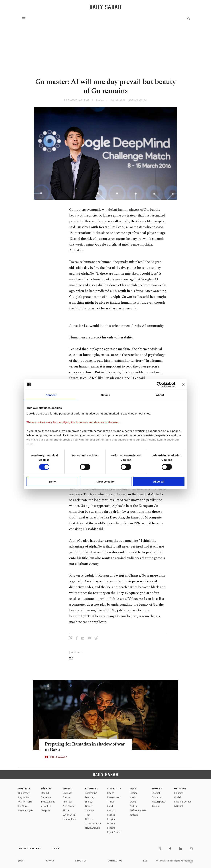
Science (111, 815)
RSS (145, 861)
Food (110, 806)
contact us (115, 861)
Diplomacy (24, 793)
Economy (90, 797)
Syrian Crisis (69, 815)
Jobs (21, 861)
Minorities (46, 806)
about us (81, 861)
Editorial (178, 806)
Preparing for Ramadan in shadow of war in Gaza (85, 747)
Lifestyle (114, 789)
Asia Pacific (69, 806)
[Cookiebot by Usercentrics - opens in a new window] (159, 384)
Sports (157, 789)
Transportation (93, 823)
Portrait (134, 806)
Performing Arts (138, 810)
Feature (111, 828)
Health (111, 793)
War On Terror (26, 802)
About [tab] (160, 395)
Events (133, 802)
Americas (68, 802)
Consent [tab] (51, 395)
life (71, 658)
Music (133, 797)
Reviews (134, 815)
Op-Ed (177, 797)
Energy (89, 802)
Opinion (180, 789)
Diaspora (45, 810)
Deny (52, 482)
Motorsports (158, 802)
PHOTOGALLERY (58, 757)
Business (92, 789)
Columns (179, 793)
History (111, 823)
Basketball (157, 797)
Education (46, 797)
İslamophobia (70, 819)
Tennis (155, 806)
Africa (66, 810)
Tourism (89, 810)
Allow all (159, 482)
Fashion (111, 810)
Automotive (91, 793)
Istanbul (45, 793)
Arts (133, 789)
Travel (110, 802)
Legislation (24, 797)
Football (156, 793)
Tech (88, 815)
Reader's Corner (183, 802)
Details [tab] (106, 395)
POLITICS (25, 789)
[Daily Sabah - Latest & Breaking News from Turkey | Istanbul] (105, 7)
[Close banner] (183, 384)
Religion (111, 819)
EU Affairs (23, 806)
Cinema (134, 793)
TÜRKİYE (46, 789)
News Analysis (26, 810)
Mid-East (67, 793)
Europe (67, 797)
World (68, 789)
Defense (89, 819)
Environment (114, 797)
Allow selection (105, 482)
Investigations (48, 802)
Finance (89, 806)
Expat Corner (114, 832)
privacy (49, 861)
